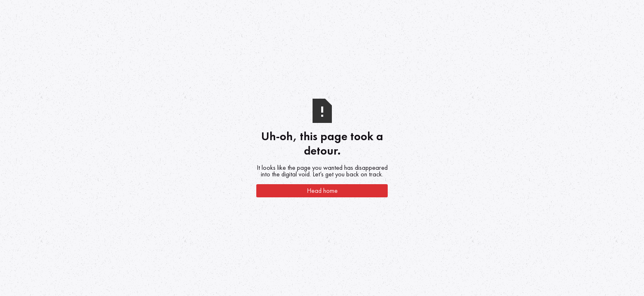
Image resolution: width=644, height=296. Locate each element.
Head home (322, 191)
